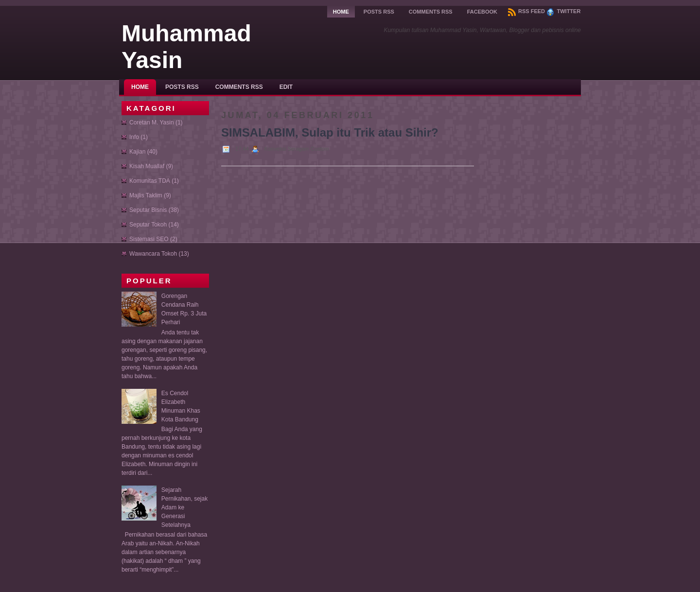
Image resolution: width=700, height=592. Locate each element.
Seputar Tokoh (148, 225)
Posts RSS (379, 12)
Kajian (137, 152)
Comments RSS (431, 12)
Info (134, 137)
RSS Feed (526, 11)
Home (341, 12)
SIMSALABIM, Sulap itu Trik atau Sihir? (330, 132)
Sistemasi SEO (149, 239)
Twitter (563, 11)
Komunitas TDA (150, 181)
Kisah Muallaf (147, 166)
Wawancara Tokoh (153, 254)
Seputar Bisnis (148, 210)
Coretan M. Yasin (152, 122)
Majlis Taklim (146, 195)
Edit (286, 87)
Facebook (482, 12)
